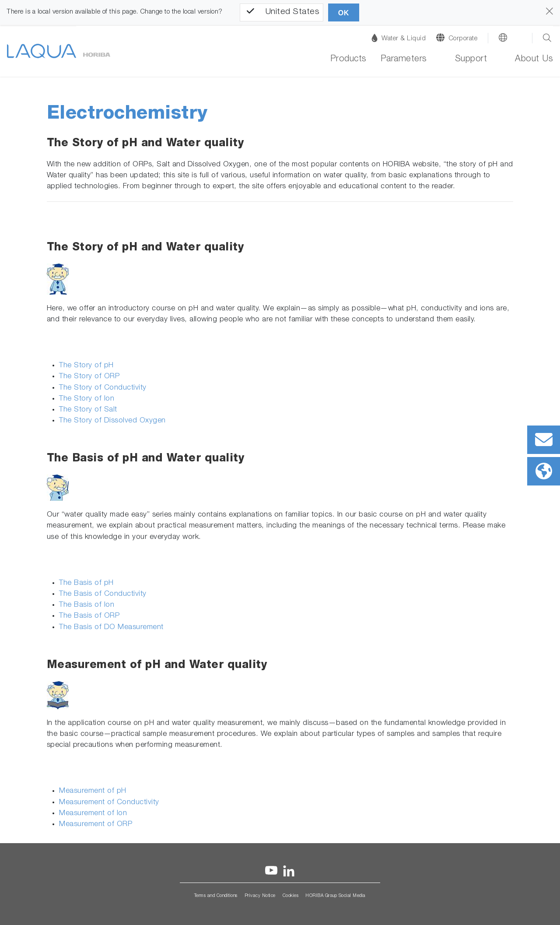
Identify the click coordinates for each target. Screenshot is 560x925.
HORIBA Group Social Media (336, 896)
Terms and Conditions (216, 896)
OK (344, 13)
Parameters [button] (404, 60)
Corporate (463, 39)
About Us (534, 60)
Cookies (291, 896)
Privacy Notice (260, 896)
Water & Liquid (399, 38)
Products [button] (348, 60)
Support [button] (471, 60)
